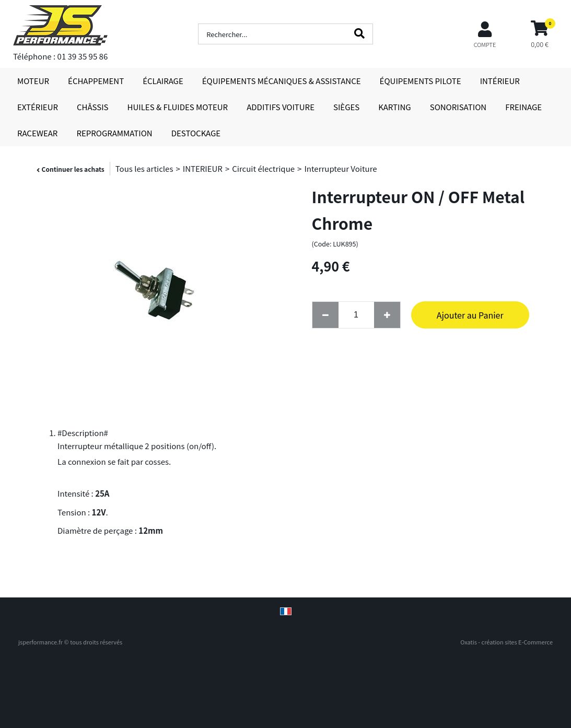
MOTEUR (33, 81)
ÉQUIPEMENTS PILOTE (421, 81)
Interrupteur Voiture (340, 168)
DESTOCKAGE (196, 133)
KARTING (394, 107)
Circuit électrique (263, 168)
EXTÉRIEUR (38, 107)
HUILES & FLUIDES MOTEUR (178, 107)
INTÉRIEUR (500, 81)
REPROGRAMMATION (114, 133)
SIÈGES (346, 107)
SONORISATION (458, 107)
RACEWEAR (37, 133)
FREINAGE (523, 107)
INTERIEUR (203, 168)
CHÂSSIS (93, 107)
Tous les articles (144, 168)
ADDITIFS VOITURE (281, 107)
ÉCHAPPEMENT (96, 81)
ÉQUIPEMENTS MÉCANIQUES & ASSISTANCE (282, 81)
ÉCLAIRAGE (163, 81)
